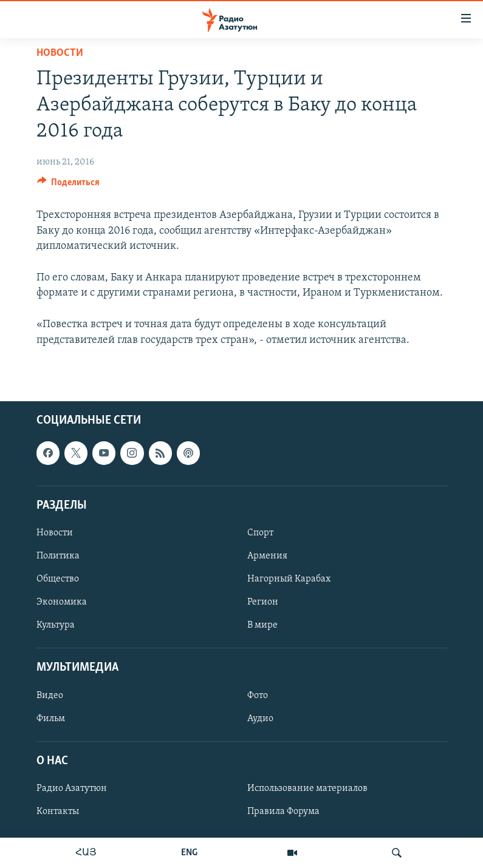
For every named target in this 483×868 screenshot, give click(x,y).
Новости (60, 53)
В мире (262, 625)
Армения (267, 556)
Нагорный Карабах (289, 579)
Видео (50, 695)
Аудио (260, 718)
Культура (56, 625)
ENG (189, 853)
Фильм (51, 718)
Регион (263, 602)
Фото (258, 695)
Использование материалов (307, 788)
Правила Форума (283, 812)
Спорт (260, 533)
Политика (58, 556)
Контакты (58, 812)
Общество (58, 579)
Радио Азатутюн (72, 788)
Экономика (62, 602)
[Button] (69, 185)
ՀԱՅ (86, 853)
